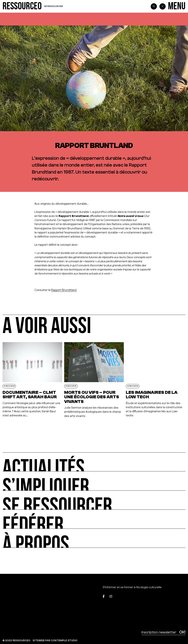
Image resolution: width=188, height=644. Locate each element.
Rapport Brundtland (64, 290)
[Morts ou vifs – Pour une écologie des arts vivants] (94, 380)
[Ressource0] (22, 6)
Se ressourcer (53, 6)
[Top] (174, 598)
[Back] (163, 6)
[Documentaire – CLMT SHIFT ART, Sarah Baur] (32, 380)
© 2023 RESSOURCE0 (16, 640)
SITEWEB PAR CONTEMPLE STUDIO (55, 640)
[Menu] (177, 6)
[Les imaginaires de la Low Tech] (156, 380)
